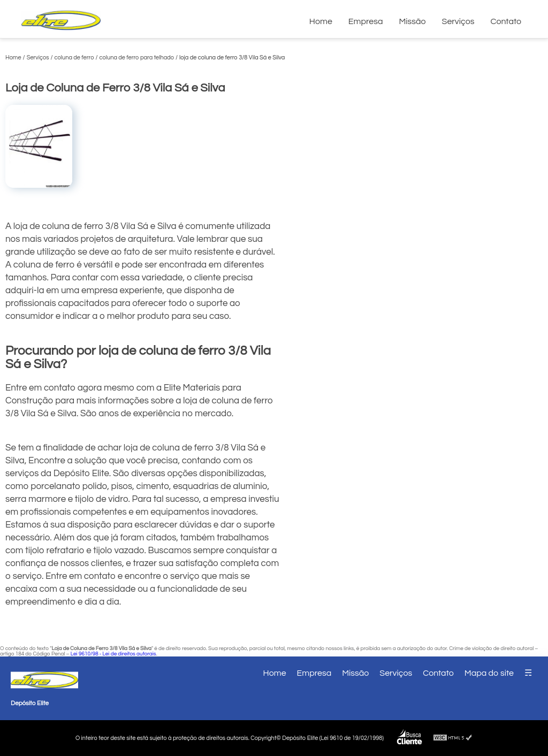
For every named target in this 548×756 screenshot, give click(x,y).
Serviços (458, 21)
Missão (412, 21)
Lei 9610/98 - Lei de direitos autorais (113, 654)
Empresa (366, 21)
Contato (506, 21)
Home (321, 21)
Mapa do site (489, 673)
